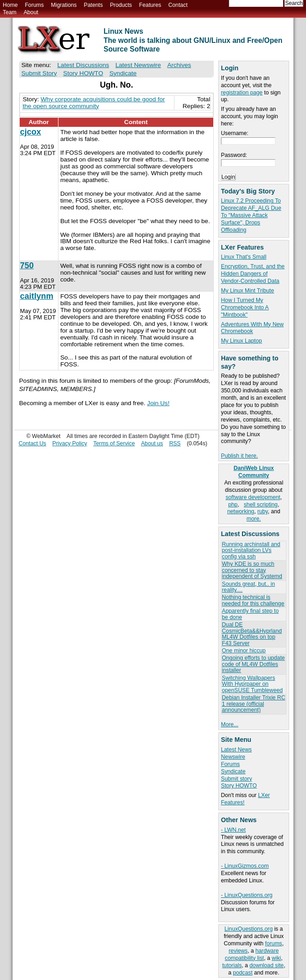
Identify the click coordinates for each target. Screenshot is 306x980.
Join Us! (158, 403)
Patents (94, 5)
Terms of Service (114, 443)
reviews (238, 951)
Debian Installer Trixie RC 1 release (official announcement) (254, 704)
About (31, 12)
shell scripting (261, 505)
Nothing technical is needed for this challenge (253, 600)
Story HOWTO (239, 786)
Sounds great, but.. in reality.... (248, 587)
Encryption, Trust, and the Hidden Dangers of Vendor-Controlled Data (253, 274)
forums (273, 944)
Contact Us (33, 443)
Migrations (63, 5)
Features (150, 5)
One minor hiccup (244, 651)
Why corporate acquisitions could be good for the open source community (94, 103)
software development (253, 497)
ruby (262, 511)
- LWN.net (233, 830)
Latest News (236, 750)
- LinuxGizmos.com (245, 866)
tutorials (232, 965)
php (233, 505)
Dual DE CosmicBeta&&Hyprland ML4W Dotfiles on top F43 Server (252, 634)
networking (240, 511)
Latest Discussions (83, 65)
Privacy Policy (70, 443)
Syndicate (233, 771)
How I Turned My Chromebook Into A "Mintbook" (245, 308)
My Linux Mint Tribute (248, 291)
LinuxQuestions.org (249, 929)
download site (266, 965)
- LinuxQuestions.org (247, 895)
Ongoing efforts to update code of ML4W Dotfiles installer (253, 664)
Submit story (237, 779)
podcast (243, 973)
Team (10, 12)
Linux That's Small (244, 257)
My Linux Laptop (242, 341)
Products (121, 5)
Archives (179, 65)
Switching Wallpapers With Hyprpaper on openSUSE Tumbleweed (252, 684)
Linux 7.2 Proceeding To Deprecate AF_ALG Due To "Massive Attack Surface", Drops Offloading (251, 215)
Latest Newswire (138, 65)
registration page (242, 93)
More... (230, 725)
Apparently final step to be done (250, 614)
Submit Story (39, 73)
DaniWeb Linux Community (253, 472)
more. (254, 519)
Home (10, 5)
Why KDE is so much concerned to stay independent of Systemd (252, 570)
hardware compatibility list (252, 954)
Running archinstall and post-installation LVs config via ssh (251, 550)
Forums (34, 5)
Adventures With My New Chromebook (252, 328)
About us (152, 443)
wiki (276, 958)
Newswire (233, 757)
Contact (178, 5)
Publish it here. (240, 456)
